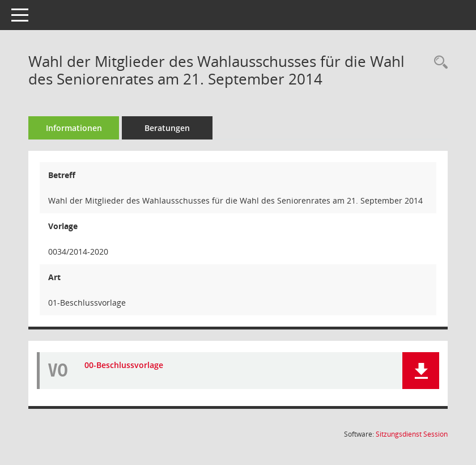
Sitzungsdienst (412, 434)
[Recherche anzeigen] (438, 63)
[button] (421, 371)
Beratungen (167, 128)
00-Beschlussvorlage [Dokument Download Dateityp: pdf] (124, 365)
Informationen (74, 128)
